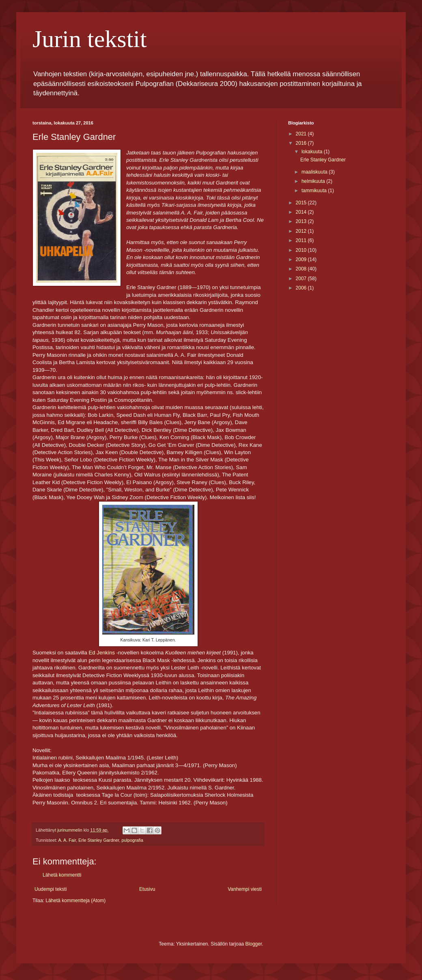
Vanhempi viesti (245, 889)
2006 (302, 288)
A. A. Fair (67, 840)
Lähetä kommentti (62, 875)
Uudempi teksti (51, 889)
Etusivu (147, 889)
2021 (302, 134)
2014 (302, 212)
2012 (302, 231)
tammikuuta (315, 191)
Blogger (254, 944)
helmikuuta (314, 181)
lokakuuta (313, 152)
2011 (302, 240)
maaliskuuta (315, 172)
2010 (302, 250)
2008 (302, 269)
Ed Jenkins (102, 653)
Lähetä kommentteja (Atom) (75, 901)
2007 (302, 279)
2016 (302, 143)
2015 (302, 203)
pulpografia (132, 840)
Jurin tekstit (90, 39)
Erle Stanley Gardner (99, 840)
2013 (302, 221)
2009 (302, 259)
